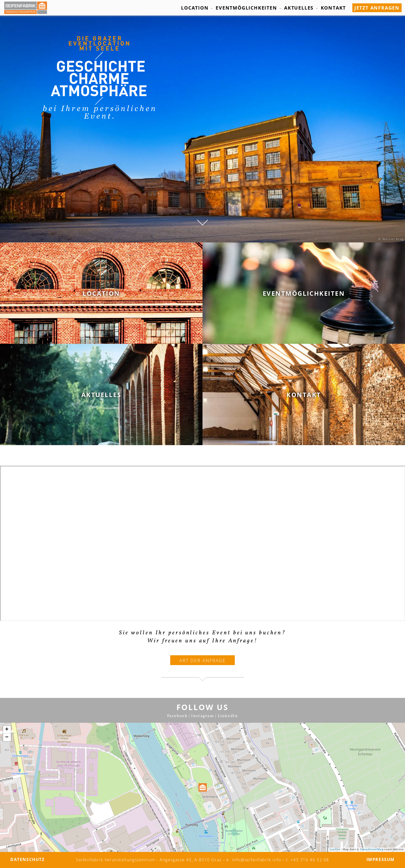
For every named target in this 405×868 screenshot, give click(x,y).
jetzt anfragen (377, 8)
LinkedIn (228, 716)
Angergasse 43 (176, 860)
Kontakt (333, 8)
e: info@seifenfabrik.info (254, 860)
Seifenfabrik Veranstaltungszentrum (115, 860)
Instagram (202, 716)
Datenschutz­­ (28, 859)
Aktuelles (299, 8)
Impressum (381, 859)
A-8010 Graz (208, 860)
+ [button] (7, 730)
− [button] (7, 737)
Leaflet (335, 850)
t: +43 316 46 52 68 (307, 860)
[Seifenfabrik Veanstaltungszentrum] (28, 8)
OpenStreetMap (372, 850)
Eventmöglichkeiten (246, 8)
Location (195, 8)
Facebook (177, 716)
